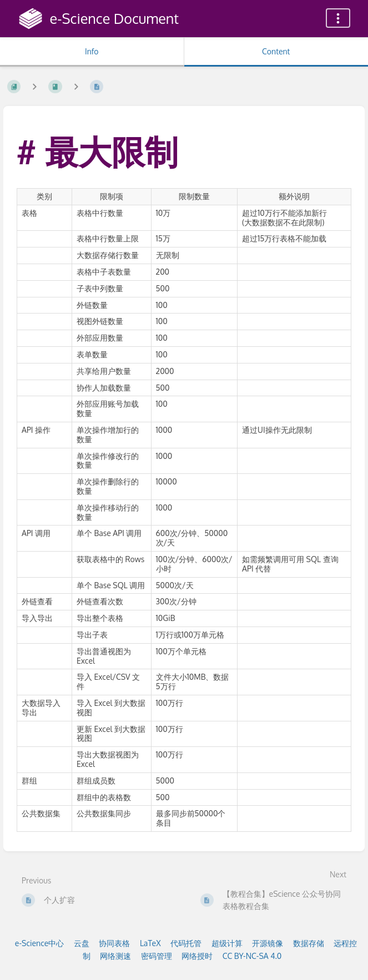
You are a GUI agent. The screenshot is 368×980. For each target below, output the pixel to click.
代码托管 (186, 943)
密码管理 (157, 956)
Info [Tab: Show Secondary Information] (92, 51)
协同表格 (114, 943)
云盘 (82, 943)
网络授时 (197, 956)
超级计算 (227, 943)
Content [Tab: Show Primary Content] (276, 51)
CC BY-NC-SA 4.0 (252, 956)
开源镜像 (268, 943)
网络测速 (115, 956)
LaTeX (150, 943)
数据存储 (309, 943)
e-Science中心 (40, 943)
